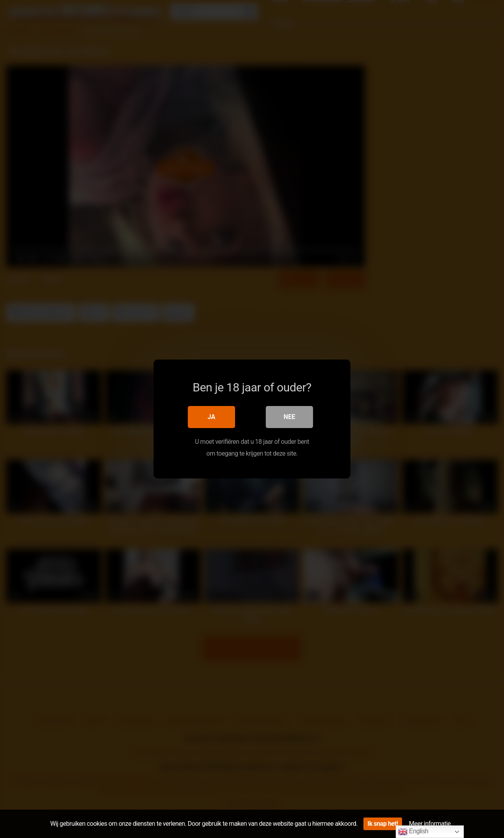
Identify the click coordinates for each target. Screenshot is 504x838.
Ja (211, 417)
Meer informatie (430, 824)
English (413, 832)
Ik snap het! (383, 824)
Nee (289, 417)
